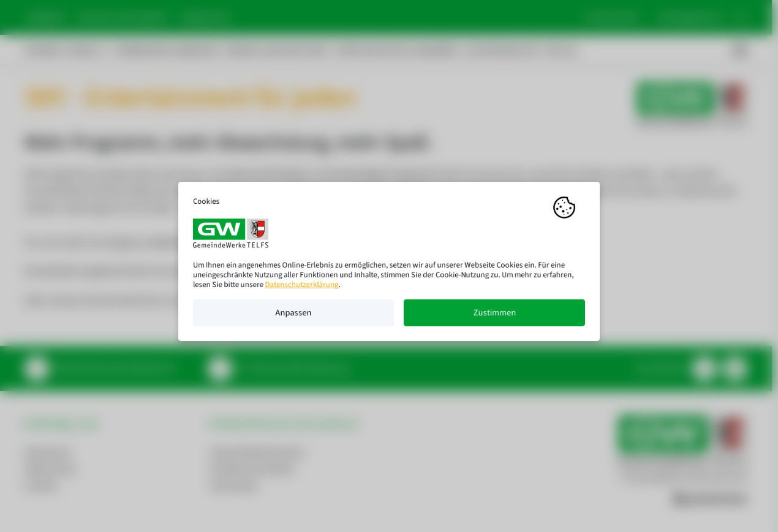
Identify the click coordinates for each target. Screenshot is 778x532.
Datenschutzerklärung (302, 290)
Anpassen (293, 318)
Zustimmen (494, 318)
